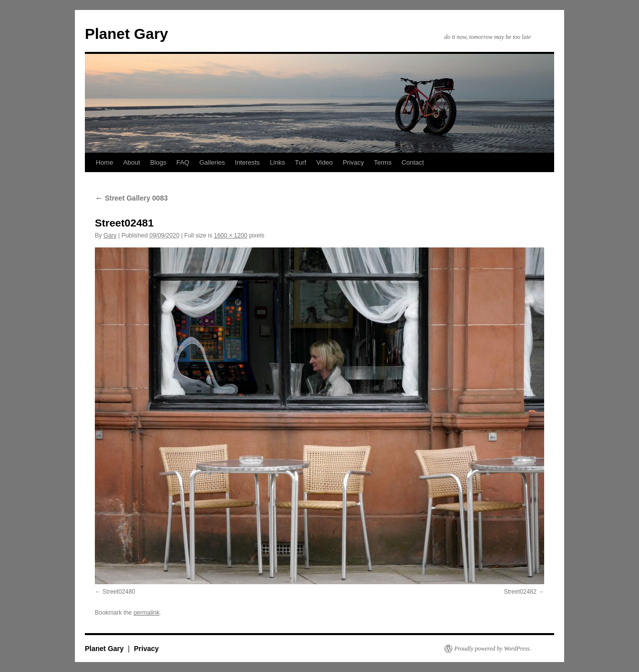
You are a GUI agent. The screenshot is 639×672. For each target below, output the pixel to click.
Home (105, 162)
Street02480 (119, 592)
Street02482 (520, 592)
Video (324, 162)
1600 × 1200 (230, 235)
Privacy (353, 162)
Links (277, 162)
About (132, 162)
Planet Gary (127, 34)
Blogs (159, 162)
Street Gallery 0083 (131, 198)
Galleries (212, 162)
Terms (383, 162)
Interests (248, 162)
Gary (110, 235)
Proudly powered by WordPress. (493, 649)
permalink (146, 613)
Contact (413, 162)
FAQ (183, 162)
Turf (301, 162)
